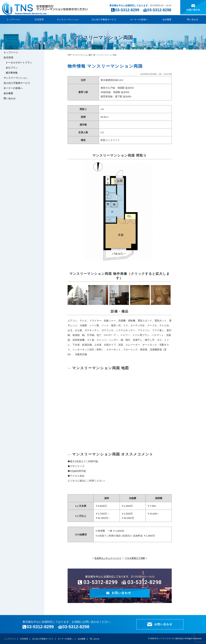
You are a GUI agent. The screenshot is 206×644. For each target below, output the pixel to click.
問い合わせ (193, 19)
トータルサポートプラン (22, 66)
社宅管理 (39, 19)
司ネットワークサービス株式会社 (169, 639)
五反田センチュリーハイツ (107, 558)
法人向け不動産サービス (104, 19)
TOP (69, 55)
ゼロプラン (15, 72)
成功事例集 (15, 78)
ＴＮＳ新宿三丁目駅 (136, 558)
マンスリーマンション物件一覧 (84, 55)
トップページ (13, 19)
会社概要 (167, 19)
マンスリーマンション (68, 19)
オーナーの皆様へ (139, 19)
